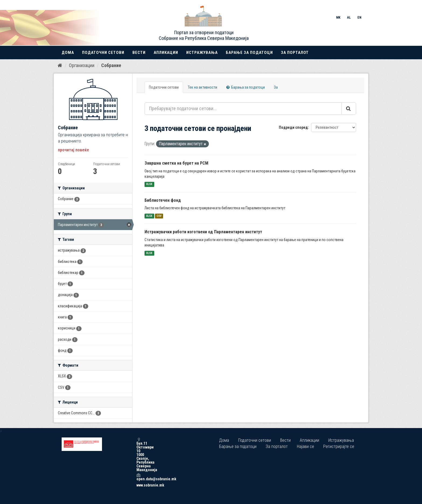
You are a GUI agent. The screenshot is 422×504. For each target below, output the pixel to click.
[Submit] (349, 109)
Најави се (305, 446)
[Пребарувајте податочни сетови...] (243, 109)
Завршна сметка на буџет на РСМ (176, 163)
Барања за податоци (246, 87)
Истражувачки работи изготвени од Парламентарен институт (203, 232)
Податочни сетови (103, 53)
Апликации (166, 53)
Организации (82, 65)
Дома (68, 53)
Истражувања (202, 53)
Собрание (111, 65)
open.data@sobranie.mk (138, 477)
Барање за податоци (249, 53)
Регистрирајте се (339, 446)
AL (349, 18)
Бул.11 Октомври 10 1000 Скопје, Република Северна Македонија (138, 455)
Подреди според (293, 127)
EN (359, 18)
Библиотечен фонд (163, 200)
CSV (159, 216)
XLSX (149, 184)
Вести (139, 53)
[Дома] (60, 65)
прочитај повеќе (73, 150)
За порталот (295, 53)
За (276, 87)
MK (338, 18)
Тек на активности (203, 87)
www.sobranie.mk (138, 485)
